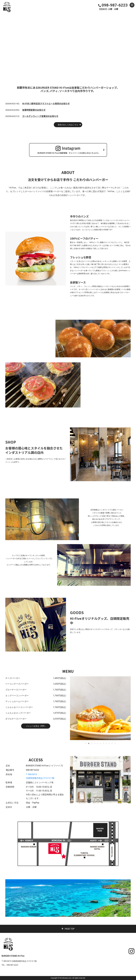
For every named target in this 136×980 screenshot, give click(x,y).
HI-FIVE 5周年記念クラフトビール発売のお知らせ (46, 103)
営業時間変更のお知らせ (34, 110)
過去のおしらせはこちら (68, 125)
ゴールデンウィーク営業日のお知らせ (40, 116)
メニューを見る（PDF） (36, 726)
